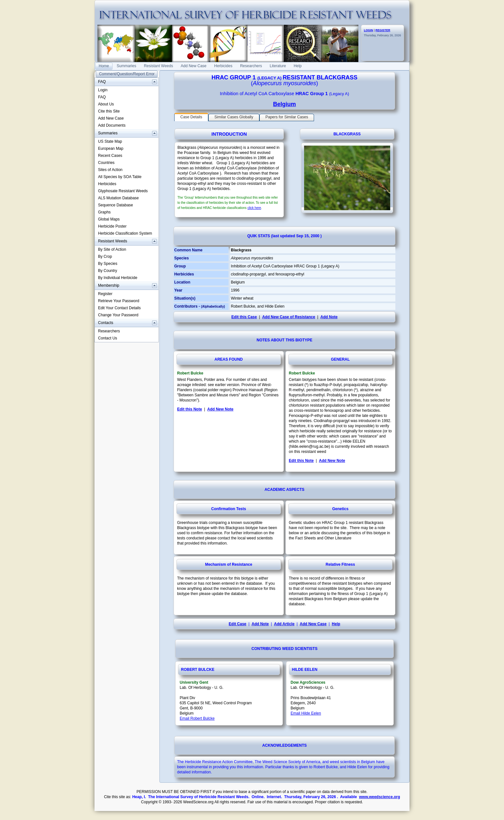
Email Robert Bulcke (197, 718)
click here (254, 208)
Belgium (284, 104)
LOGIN (369, 30)
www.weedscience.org (380, 797)
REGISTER (383, 30)
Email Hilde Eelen (306, 713)
